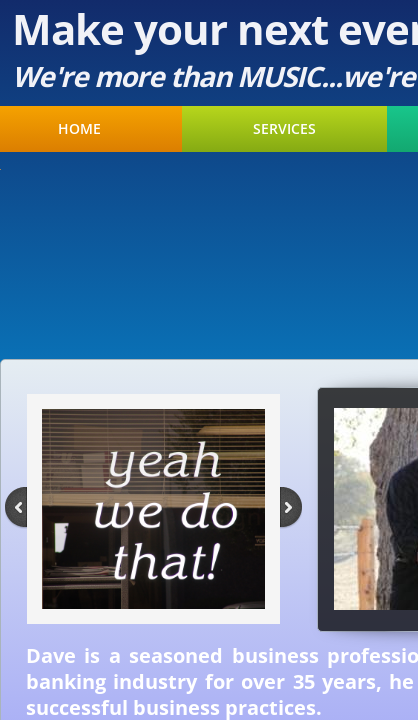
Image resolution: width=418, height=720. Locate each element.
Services (284, 129)
